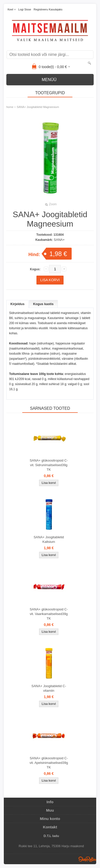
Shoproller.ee (87, 859)
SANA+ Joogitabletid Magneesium (38, 107)
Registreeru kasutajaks (48, 9)
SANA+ (59, 240)
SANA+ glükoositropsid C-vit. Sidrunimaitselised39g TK (49, 465)
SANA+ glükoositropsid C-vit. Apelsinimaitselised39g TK (49, 763)
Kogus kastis (43, 304)
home (10, 107)
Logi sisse (25, 9)
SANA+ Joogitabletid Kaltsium (49, 539)
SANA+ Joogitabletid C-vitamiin (49, 688)
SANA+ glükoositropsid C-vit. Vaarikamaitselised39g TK (49, 614)
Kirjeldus (17, 304)
